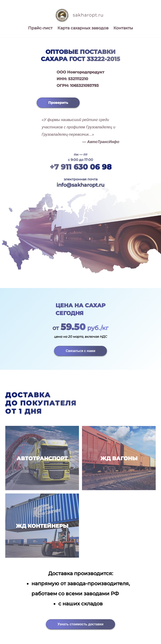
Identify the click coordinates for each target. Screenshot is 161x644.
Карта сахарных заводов (83, 28)
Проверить (58, 103)
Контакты (123, 28)
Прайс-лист (40, 28)
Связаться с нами (80, 351)
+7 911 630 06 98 (81, 167)
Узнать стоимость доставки (80, 624)
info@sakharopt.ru (80, 185)
